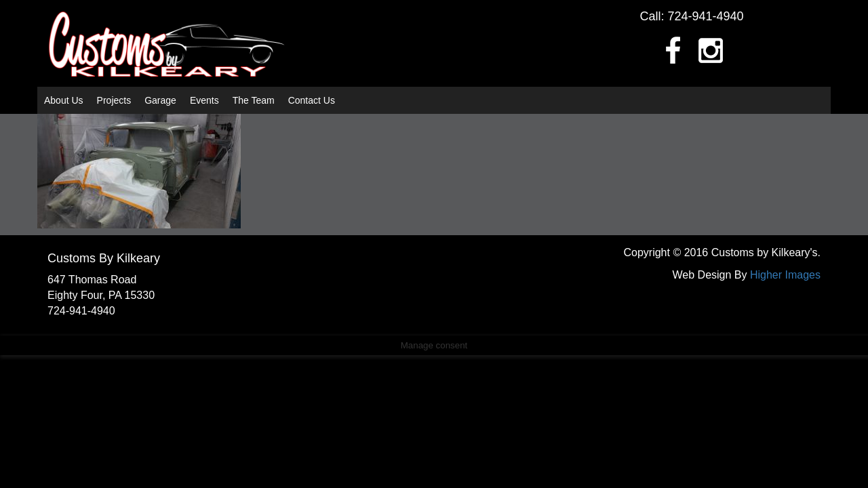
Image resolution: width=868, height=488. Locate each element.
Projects (114, 100)
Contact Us (312, 100)
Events (204, 100)
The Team (254, 100)
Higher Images (785, 275)
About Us (64, 100)
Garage (160, 100)
